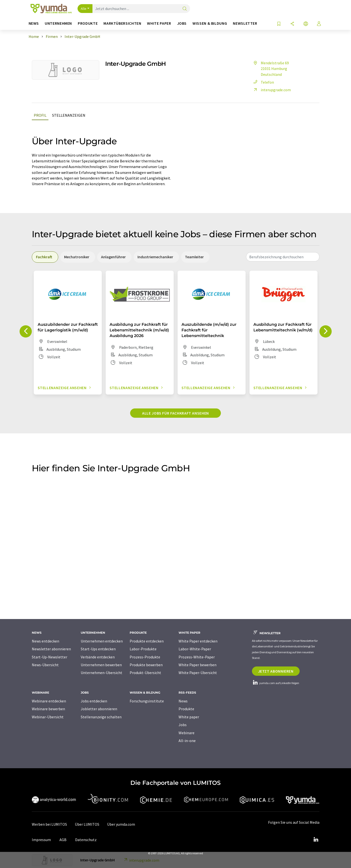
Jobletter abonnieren (99, 709)
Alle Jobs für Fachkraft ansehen (175, 413)
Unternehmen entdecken (102, 641)
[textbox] (283, 257)
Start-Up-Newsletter (50, 657)
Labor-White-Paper (195, 649)
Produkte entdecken (147, 641)
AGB (63, 840)
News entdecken (45, 641)
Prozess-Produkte (145, 657)
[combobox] (283, 257)
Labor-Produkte (143, 649)
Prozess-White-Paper (197, 657)
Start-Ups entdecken (98, 649)
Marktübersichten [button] (122, 23)
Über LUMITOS (87, 824)
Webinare (187, 733)
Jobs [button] (182, 23)
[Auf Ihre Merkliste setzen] (279, 24)
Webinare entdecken (49, 701)
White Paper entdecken (198, 641)
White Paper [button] (159, 23)
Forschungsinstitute (147, 701)
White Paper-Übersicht (198, 673)
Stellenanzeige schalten (101, 717)
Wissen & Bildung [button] (210, 23)
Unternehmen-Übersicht (102, 673)
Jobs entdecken (94, 701)
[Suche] (185, 9)
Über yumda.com (121, 824)
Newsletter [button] (245, 23)
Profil (40, 115)
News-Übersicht (45, 665)
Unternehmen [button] (58, 23)
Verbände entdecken (98, 657)
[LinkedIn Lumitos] (316, 840)
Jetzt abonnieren (276, 671)
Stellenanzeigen (69, 115)
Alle (84, 9)
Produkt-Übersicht (145, 673)
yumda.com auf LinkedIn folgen (276, 683)
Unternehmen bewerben (101, 665)
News (183, 701)
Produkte (186, 709)
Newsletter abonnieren (51, 649)
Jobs (183, 725)
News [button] (34, 23)
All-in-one (187, 741)
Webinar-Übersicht (48, 717)
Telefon (263, 82)
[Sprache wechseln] (306, 24)
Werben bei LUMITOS (49, 824)
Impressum (41, 840)
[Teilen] (292, 24)
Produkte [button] (88, 23)
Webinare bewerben (48, 709)
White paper (189, 717)
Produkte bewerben (146, 665)
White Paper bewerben (198, 665)
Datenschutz (86, 840)
